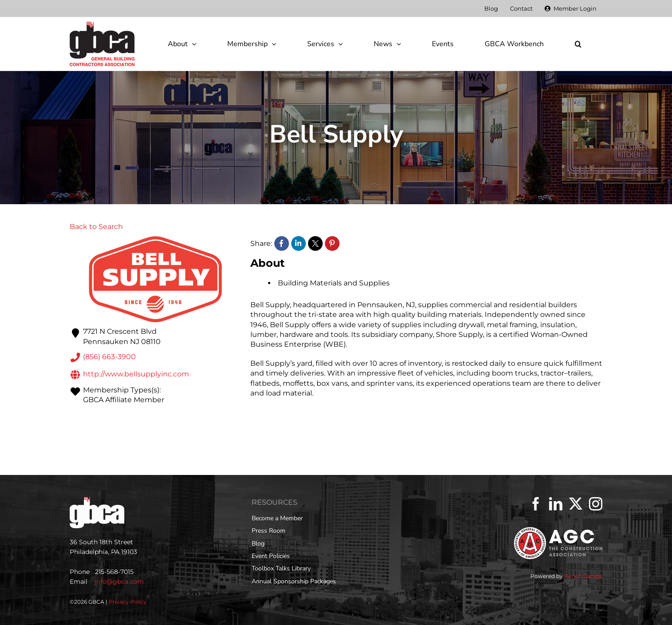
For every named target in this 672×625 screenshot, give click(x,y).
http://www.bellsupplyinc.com (129, 375)
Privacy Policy (128, 602)
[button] (578, 44)
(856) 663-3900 (103, 357)
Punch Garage (583, 576)
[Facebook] (536, 504)
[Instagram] (596, 504)
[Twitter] (576, 504)
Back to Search (96, 227)
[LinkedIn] (556, 504)
